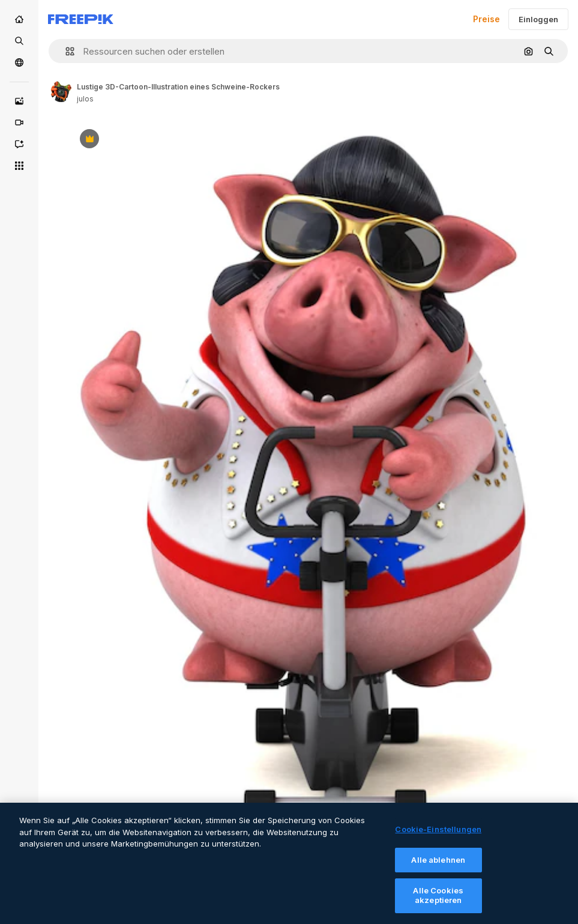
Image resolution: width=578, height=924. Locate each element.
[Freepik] (81, 19)
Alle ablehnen (438, 866)
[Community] (19, 62)
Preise (486, 19)
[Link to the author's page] (61, 91)
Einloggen (538, 19)
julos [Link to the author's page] (85, 99)
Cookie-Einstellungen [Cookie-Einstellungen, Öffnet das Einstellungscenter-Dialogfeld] (438, 835)
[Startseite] (19, 19)
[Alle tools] (19, 166)
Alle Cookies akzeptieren (438, 901)
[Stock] (19, 41)
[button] (65, 51)
